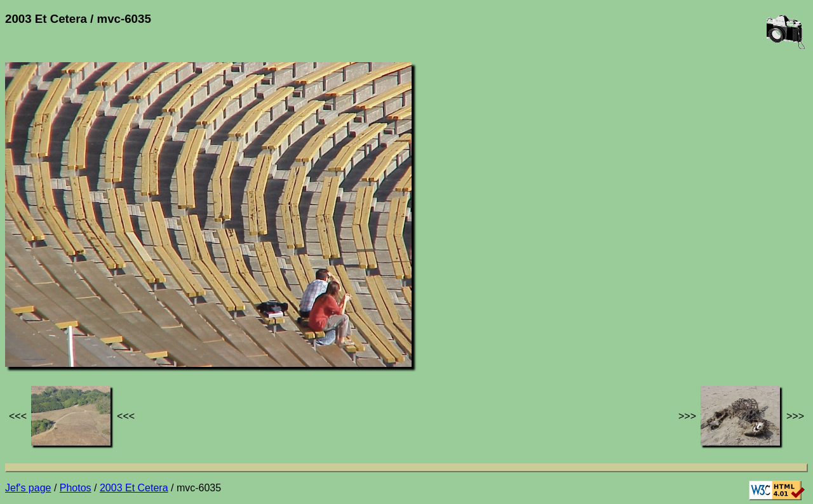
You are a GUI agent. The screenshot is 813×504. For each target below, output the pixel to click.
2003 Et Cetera (134, 488)
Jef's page (28, 488)
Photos (76, 488)
